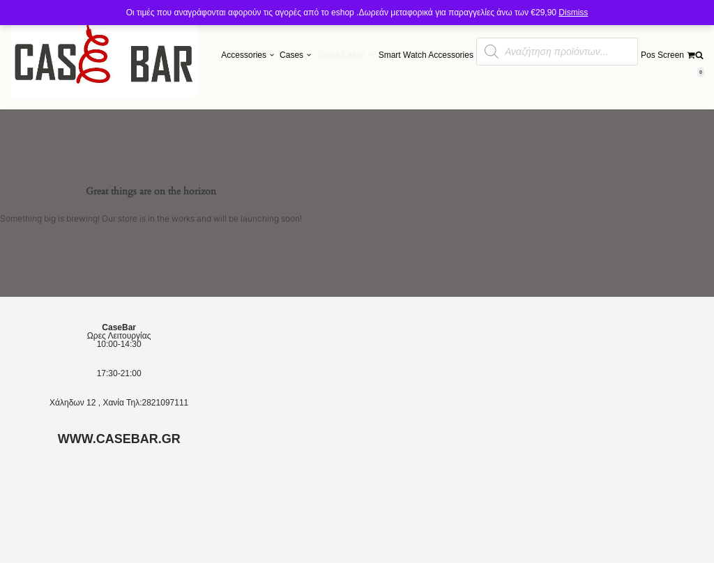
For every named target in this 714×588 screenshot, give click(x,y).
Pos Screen (662, 55)
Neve (20, 575)
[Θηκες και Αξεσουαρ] (104, 55)
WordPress (104, 575)
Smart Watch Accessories (426, 55)
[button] (272, 55)
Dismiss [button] (573, 13)
